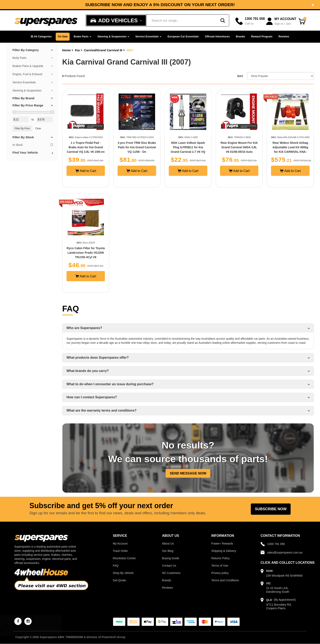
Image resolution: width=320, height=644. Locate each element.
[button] (41, 37)
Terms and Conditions (225, 580)
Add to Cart (86, 171)
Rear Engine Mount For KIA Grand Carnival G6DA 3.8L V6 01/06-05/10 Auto (239, 147)
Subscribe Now (271, 509)
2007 (130, 50)
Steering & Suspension (113, 36)
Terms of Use (220, 566)
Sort (240, 76)
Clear (38, 128)
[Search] (223, 20)
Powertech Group (114, 637)
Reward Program (262, 36)
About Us (168, 544)
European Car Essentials (183, 36)
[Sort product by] (280, 76)
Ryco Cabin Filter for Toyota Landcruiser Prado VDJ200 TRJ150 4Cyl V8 (86, 253)
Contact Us (169, 566)
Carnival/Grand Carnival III (103, 50)
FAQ (116, 566)
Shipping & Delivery (224, 551)
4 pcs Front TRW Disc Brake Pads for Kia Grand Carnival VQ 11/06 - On (137, 147)
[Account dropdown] (282, 21)
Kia (77, 50)
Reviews (284, 36)
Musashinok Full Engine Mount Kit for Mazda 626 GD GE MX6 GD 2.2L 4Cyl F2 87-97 (39, 625)
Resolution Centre (124, 558)
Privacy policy (220, 573)
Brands (241, 36)
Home (67, 50)
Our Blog (168, 551)
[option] (160, 5)
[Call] (250, 21)
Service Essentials (148, 36)
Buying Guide (171, 558)
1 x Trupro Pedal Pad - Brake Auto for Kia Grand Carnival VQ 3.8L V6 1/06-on (86, 147)
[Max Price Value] (45, 119)
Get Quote (119, 580)
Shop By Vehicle (123, 573)
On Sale (63, 36)
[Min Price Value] (21, 119)
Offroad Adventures (217, 36)
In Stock (33, 145)
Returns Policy (220, 558)
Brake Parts (82, 36)
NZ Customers (171, 573)
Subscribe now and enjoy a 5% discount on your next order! (160, 5)
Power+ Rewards (222, 544)
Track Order (120, 551)
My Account (120, 544)
